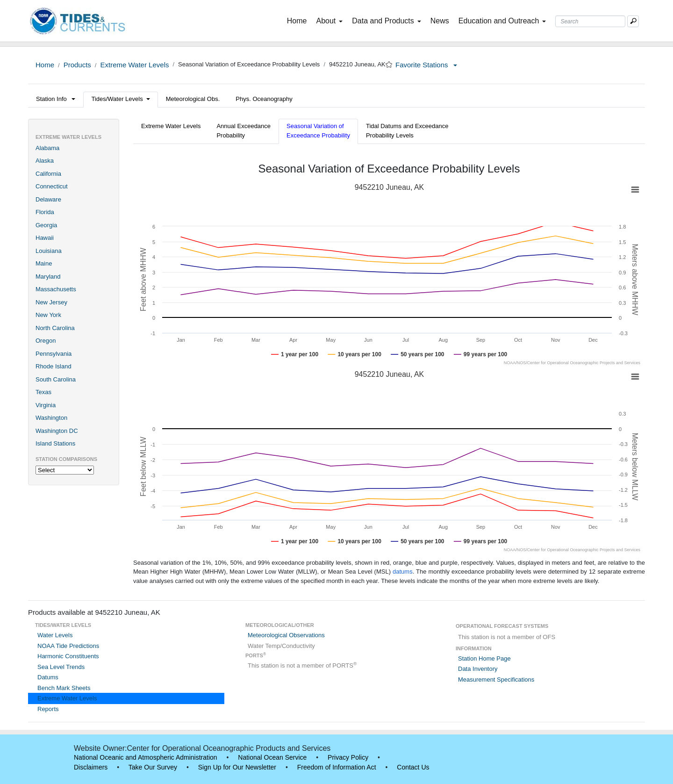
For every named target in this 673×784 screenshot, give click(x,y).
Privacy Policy (348, 757)
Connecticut (52, 186)
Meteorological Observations (286, 635)
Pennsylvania (54, 354)
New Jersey (51, 302)
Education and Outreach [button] (502, 21)
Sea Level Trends (61, 667)
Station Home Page (484, 658)
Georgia (46, 225)
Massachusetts (56, 289)
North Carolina (55, 328)
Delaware (48, 199)
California (48, 174)
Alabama (47, 148)
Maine (44, 263)
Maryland (48, 277)
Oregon (46, 341)
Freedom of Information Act (337, 767)
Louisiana (49, 251)
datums (403, 572)
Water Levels (55, 635)
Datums (48, 677)
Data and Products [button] (387, 21)
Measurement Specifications (496, 680)
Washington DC (57, 431)
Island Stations (55, 443)
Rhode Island (54, 366)
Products (77, 65)
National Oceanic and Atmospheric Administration (146, 757)
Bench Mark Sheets (64, 688)
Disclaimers (91, 767)
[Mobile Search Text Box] (633, 21)
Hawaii (45, 238)
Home (299, 20)
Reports (48, 709)
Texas (43, 392)
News (440, 21)
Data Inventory (478, 669)
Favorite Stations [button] (426, 65)
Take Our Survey (153, 767)
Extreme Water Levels (134, 65)
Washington (51, 418)
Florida (45, 212)
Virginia (46, 405)
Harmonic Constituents (68, 656)
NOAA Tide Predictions (68, 646)
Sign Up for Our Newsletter (237, 767)
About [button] (329, 21)
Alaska (45, 161)
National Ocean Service (272, 757)
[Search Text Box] (590, 21)
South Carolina (56, 379)
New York (48, 315)
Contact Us (413, 767)
